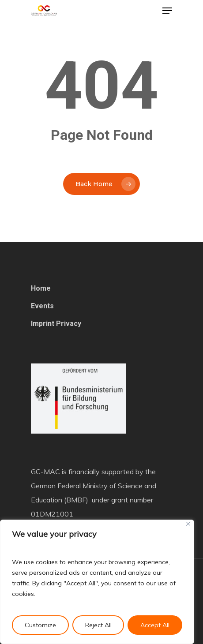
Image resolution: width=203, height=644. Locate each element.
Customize (40, 625)
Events (42, 306)
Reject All (98, 625)
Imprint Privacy (56, 324)
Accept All (155, 625)
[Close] (188, 524)
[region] (97, 582)
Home (41, 288)
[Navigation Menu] (167, 11)
